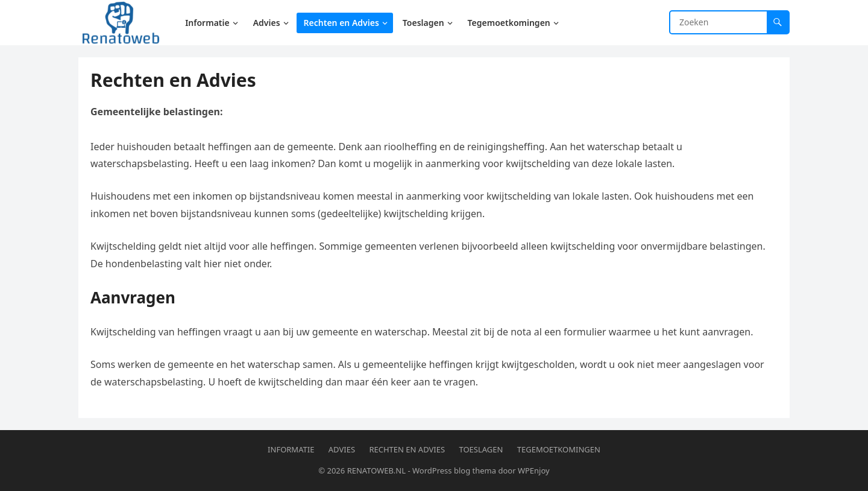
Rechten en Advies (407, 449)
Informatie (291, 449)
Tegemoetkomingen (559, 449)
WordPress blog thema (454, 470)
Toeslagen (481, 449)
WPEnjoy (534, 470)
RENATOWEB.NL (376, 470)
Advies (342, 449)
